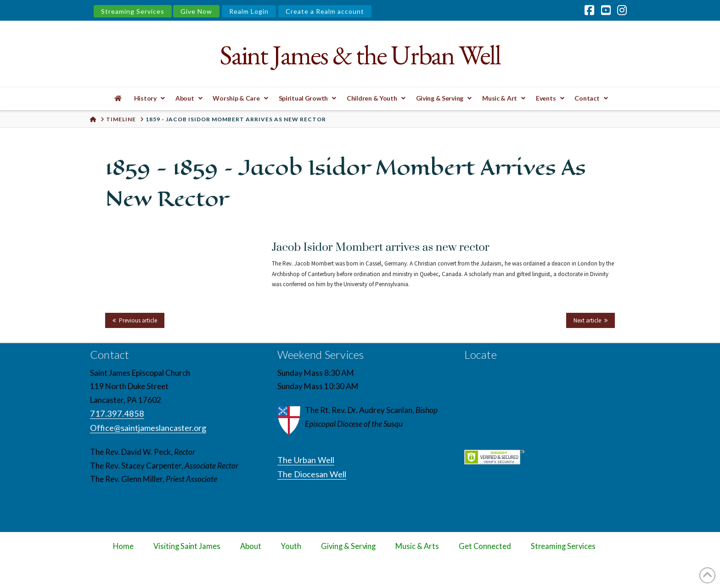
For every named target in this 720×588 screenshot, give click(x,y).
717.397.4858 (117, 413)
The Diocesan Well (312, 474)
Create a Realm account (325, 11)
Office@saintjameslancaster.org (148, 428)
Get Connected (485, 546)
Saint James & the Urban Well (360, 55)
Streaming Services (133, 11)
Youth (291, 546)
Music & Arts (417, 546)
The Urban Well (306, 460)
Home (123, 546)
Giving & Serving (348, 546)
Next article (587, 320)
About (251, 546)
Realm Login (249, 11)
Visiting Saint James (187, 546)
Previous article (138, 320)
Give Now (196, 11)
